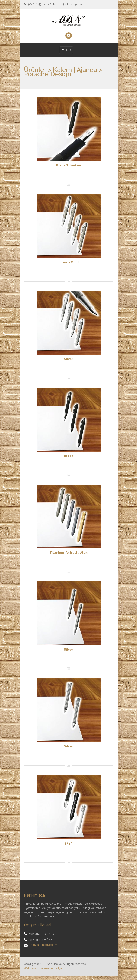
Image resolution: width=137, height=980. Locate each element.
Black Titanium (68, 165)
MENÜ (66, 50)
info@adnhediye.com (44, 945)
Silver (68, 359)
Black (69, 456)
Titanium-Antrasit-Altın (68, 553)
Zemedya (56, 968)
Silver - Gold (68, 262)
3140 (68, 843)
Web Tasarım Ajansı (36, 968)
